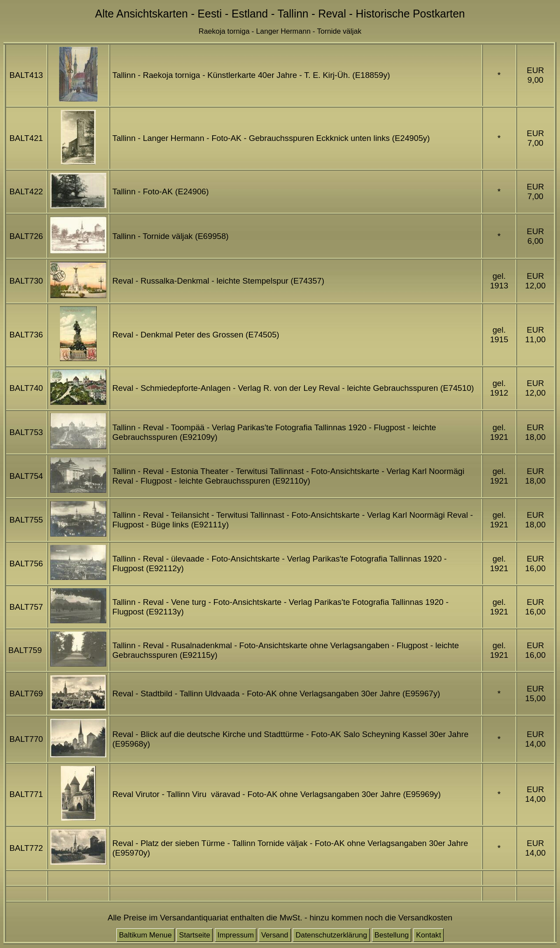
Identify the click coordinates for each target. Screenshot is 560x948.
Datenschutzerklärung (331, 935)
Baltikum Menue (145, 935)
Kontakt (429, 935)
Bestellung (392, 935)
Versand (275, 935)
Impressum (236, 935)
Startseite (194, 935)
